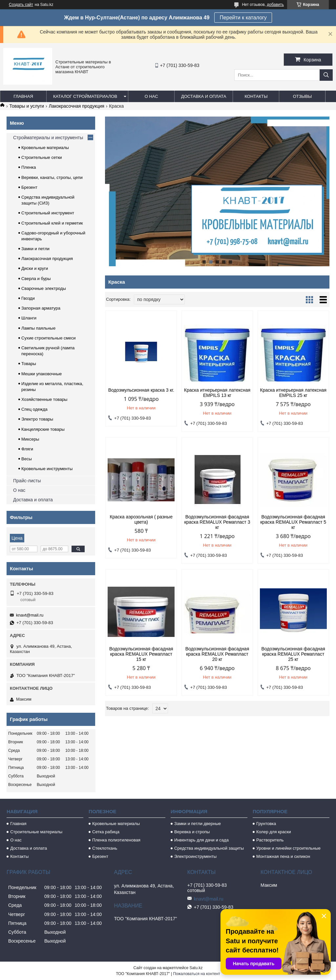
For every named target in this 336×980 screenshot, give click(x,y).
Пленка (29, 167)
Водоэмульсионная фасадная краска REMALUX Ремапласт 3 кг (217, 522)
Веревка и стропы (192, 832)
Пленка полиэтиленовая (116, 840)
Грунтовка (266, 824)
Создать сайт (21, 5)
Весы (27, 459)
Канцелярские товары (43, 429)
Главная (23, 96)
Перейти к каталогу (243, 18)
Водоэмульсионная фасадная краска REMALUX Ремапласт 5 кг (293, 522)
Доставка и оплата (204, 96)
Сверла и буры (36, 279)
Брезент (29, 187)
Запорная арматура (41, 308)
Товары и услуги (27, 106)
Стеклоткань (105, 848)
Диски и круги (35, 268)
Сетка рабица (106, 832)
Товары (29, 364)
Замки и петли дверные (198, 824)
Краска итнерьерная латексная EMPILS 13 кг (217, 393)
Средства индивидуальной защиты (209, 848)
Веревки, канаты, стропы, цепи (52, 177)
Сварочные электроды (44, 288)
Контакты (256, 96)
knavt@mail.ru (30, 615)
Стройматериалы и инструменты (48, 138)
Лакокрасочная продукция (77, 106)
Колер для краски (274, 832)
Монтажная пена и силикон (283, 856)
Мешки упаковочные (42, 374)
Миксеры (30, 439)
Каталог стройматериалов (85, 96)
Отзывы (302, 96)
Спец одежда (34, 409)
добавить (275, 5)
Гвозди (28, 298)
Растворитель (270, 840)
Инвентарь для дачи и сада (201, 840)
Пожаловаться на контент (196, 974)
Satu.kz (196, 968)
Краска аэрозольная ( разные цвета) (141, 519)
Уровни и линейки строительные (288, 848)
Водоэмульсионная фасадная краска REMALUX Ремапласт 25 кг (293, 654)
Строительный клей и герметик (52, 223)
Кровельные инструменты (47, 469)
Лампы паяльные (38, 328)
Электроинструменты (195, 856)
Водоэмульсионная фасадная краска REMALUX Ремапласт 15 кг (141, 654)
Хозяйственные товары (44, 399)
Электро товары (37, 419)
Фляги (27, 449)
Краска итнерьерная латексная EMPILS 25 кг (293, 393)
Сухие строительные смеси (48, 338)
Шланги (29, 318)
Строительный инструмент (48, 213)
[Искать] (326, 75)
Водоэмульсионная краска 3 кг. (141, 390)
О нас (151, 96)
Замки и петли (35, 249)
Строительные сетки (42, 157)
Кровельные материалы (45, 148)
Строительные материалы (36, 832)
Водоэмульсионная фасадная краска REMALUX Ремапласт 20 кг (217, 654)
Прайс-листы (27, 481)
